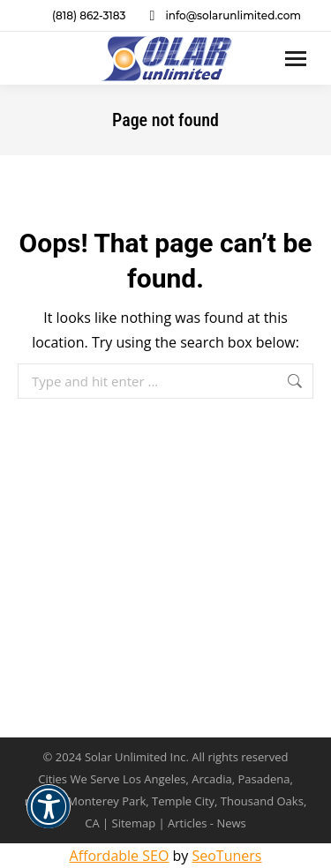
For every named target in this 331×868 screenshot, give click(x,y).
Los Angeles (154, 779)
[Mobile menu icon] (296, 59)
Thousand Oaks (262, 801)
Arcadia (211, 779)
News (231, 823)
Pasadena (264, 779)
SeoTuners (226, 856)
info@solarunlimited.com (222, 16)
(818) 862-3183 (78, 16)
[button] (49, 818)
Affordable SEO (120, 856)
